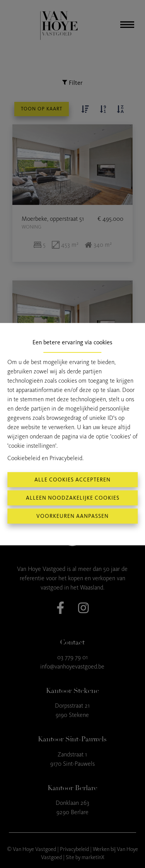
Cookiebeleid (24, 458)
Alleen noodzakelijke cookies (73, 498)
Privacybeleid (66, 458)
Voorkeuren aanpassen (72, 516)
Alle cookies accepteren (72, 480)
